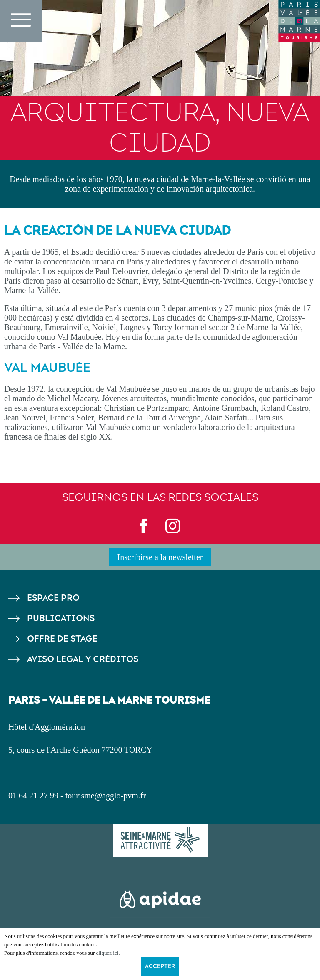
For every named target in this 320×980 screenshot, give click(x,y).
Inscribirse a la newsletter (160, 557)
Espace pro (53, 598)
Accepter (160, 966)
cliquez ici (107, 953)
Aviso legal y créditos (83, 659)
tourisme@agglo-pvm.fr (106, 796)
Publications (61, 618)
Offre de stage (62, 639)
